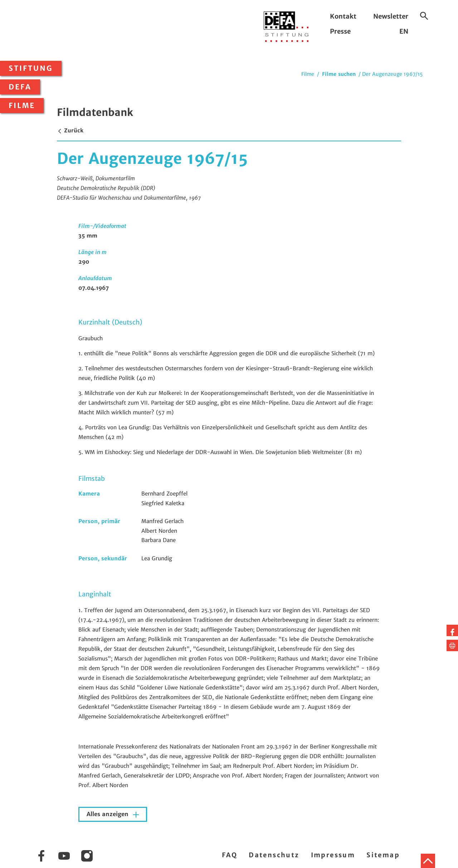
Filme (22, 106)
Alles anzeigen (108, 814)
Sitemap (383, 855)
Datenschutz (274, 855)
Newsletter (391, 16)
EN (404, 31)
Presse (340, 31)
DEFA (20, 87)
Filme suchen (339, 74)
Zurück (70, 130)
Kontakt (343, 16)
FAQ (230, 855)
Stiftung (31, 68)
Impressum (333, 855)
